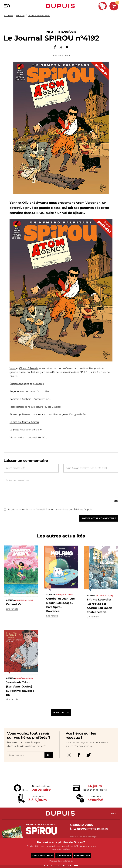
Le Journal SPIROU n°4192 (39, 15)
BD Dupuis (8, 15)
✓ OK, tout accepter (43, 855)
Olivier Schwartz (29, 381)
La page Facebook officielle (26, 442)
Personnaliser (82, 855)
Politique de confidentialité (61, 861)
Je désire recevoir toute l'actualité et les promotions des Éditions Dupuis (48, 524)
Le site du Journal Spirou (24, 435)
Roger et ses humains (22, 404)
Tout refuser (64, 855)
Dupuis (61, 6)
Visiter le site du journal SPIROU (28, 452)
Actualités (20, 15)
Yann (67, 56)
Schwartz (58, 56)
